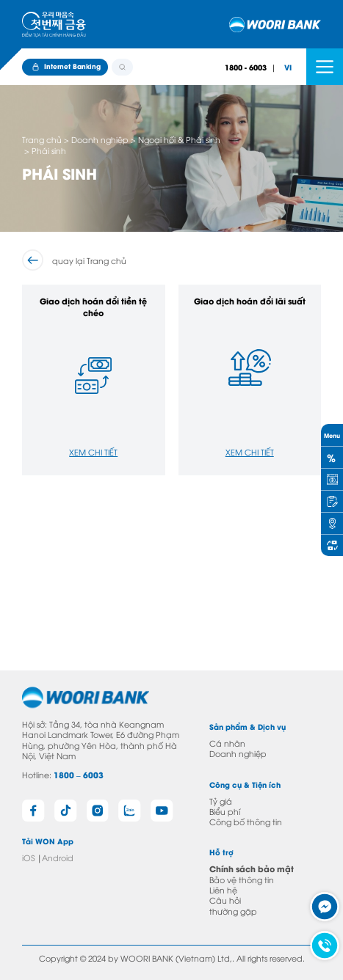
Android (58, 857)
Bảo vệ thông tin (242, 879)
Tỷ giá (221, 801)
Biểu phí (225, 811)
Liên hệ (223, 889)
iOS (28, 857)
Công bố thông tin (246, 821)
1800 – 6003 (79, 775)
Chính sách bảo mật (252, 869)
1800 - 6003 (246, 67)
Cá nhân (227, 743)
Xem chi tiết (93, 451)
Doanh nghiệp (238, 753)
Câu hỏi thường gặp (233, 905)
